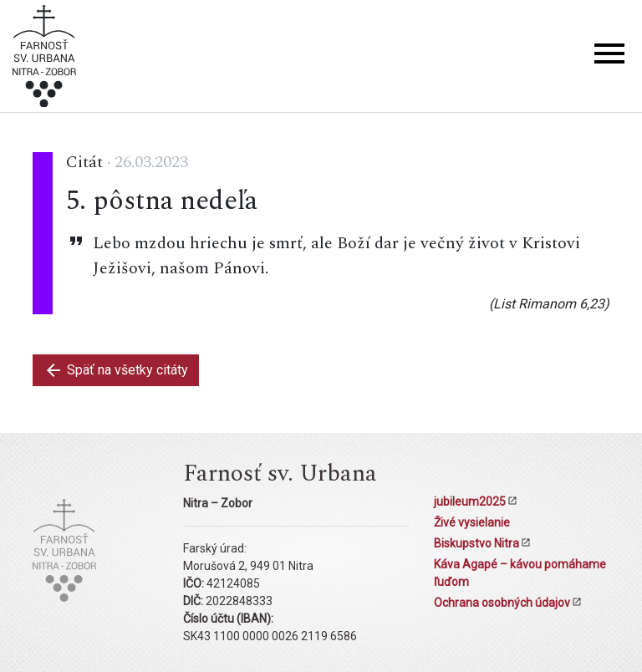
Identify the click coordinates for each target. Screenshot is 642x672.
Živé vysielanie (472, 522)
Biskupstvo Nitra (476, 543)
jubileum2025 (470, 501)
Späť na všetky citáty (116, 370)
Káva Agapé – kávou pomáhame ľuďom (520, 573)
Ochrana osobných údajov (502, 603)
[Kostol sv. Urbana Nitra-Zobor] (44, 59)
